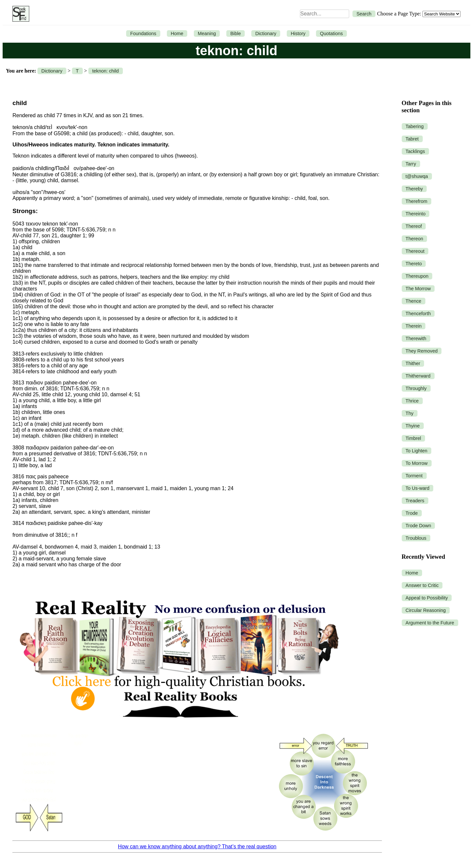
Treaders (415, 501)
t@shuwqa (417, 176)
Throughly (416, 388)
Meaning (207, 33)
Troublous (416, 538)
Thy (410, 413)
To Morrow (417, 463)
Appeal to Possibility (427, 598)
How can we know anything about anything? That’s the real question (197, 846)
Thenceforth (418, 314)
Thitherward (418, 376)
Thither (413, 363)
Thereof (414, 226)
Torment (414, 476)
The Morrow (418, 289)
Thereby (414, 189)
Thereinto (416, 214)
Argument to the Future (430, 623)
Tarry (411, 164)
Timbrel (413, 438)
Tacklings (415, 151)
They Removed (422, 351)
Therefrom (417, 201)
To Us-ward (418, 488)
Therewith (416, 338)
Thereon (415, 239)
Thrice (412, 401)
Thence (414, 301)
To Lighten (417, 451)
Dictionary (266, 33)
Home (177, 33)
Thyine (413, 426)
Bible (236, 33)
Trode (412, 513)
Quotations (331, 33)
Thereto (414, 264)
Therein (414, 326)
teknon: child (106, 71)
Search (364, 14)
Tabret (412, 139)
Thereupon (417, 276)
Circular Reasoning (426, 610)
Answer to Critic (422, 585)
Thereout (415, 251)
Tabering (415, 126)
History (298, 33)
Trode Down (418, 526)
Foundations (143, 33)
